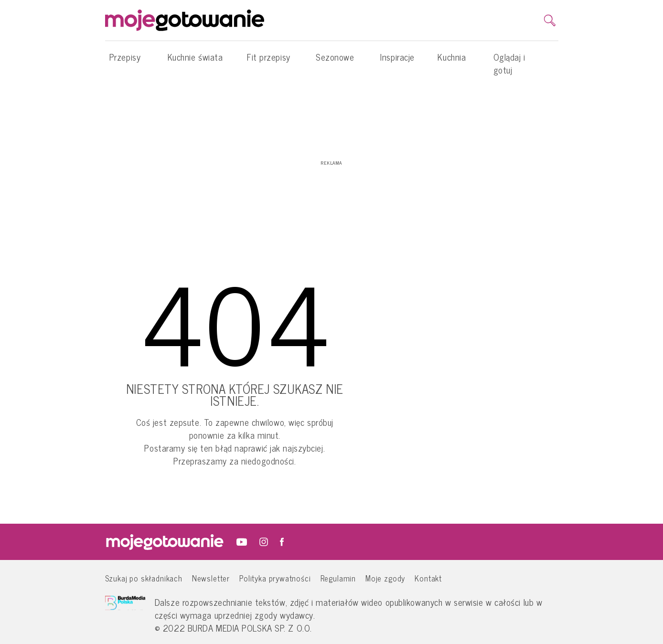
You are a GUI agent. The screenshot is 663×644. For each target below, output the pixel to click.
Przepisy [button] (125, 62)
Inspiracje (397, 57)
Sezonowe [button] (335, 62)
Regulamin (338, 578)
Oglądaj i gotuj (509, 63)
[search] (550, 21)
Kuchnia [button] (452, 62)
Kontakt (428, 578)
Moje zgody (385, 578)
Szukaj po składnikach (144, 578)
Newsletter (211, 578)
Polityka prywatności (275, 578)
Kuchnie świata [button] (195, 62)
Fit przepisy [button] (269, 62)
